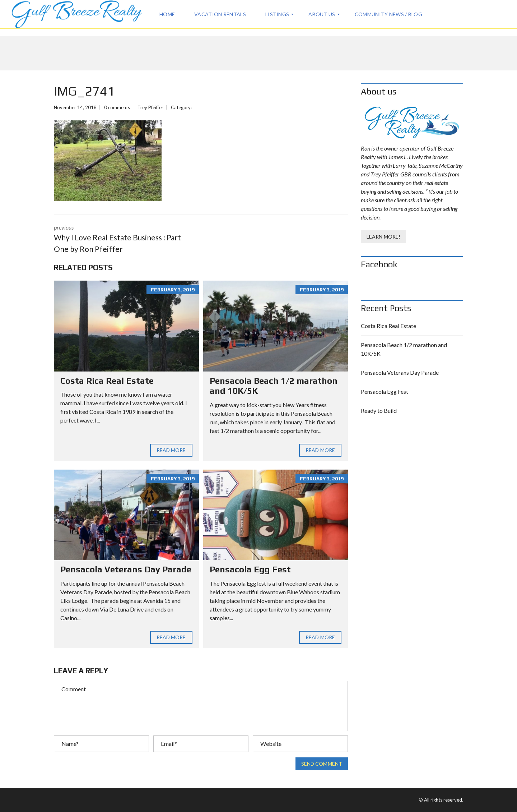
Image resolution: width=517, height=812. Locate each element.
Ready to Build (379, 410)
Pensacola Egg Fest (250, 569)
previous (122, 239)
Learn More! (383, 237)
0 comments (117, 107)
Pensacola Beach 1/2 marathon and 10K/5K (404, 349)
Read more (171, 450)
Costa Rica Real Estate (107, 381)
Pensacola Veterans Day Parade (126, 569)
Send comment (322, 764)
